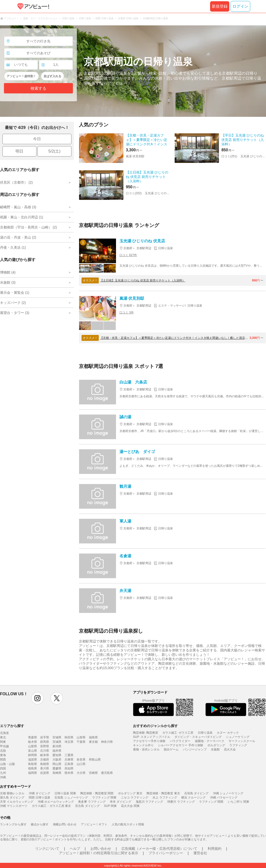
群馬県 (45, 742)
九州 (3, 773)
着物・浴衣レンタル (146, 749)
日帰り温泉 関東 (65, 793)
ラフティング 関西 (211, 802)
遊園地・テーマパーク (210, 741)
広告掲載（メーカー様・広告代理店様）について (159, 849)
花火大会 (230, 749)
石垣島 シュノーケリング (71, 798)
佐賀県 (45, 773)
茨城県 (57, 742)
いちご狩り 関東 (239, 802)
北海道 (4, 733)
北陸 (3, 751)
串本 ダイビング (121, 802)
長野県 (45, 746)
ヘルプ (75, 849)
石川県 (45, 751)
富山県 (33, 751)
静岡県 (33, 755)
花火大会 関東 (130, 806)
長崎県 (57, 773)
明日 (19, 151)
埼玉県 (69, 742)
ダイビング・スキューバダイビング (198, 737)
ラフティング (238, 745)
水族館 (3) (8, 282)
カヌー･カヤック (228, 733)
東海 (3, 755)
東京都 (93, 742)
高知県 (69, 768)
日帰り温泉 (205, 733)
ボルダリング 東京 (130, 793)
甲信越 (4, 746)
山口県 (81, 764)
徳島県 (33, 768)
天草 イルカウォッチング (17, 802)
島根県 (45, 764)
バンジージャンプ (195, 749)
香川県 (45, 768)
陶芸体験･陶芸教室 (146, 733)
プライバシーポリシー (166, 853)
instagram (37, 698)
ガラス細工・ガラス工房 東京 (51, 806)
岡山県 (57, 764)
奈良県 (81, 760)
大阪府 (57, 760)
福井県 (57, 751)
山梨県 (33, 746)
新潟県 (57, 746)
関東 (3, 742)
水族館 (215, 749)
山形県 (81, 737)
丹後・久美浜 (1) (13, 247)
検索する (38, 88)
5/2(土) (55, 151)
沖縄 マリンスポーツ (14, 806)
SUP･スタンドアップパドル (152, 737)
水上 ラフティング (165, 798)
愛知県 (57, 755)
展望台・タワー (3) (15, 313)
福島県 (93, 737)
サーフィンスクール (242, 741)
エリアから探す (12, 726)
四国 (3, 768)
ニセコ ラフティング (135, 798)
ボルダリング (216, 745)
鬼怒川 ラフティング (149, 802)
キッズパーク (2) (13, 303)
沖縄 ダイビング (40, 793)
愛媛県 (57, 768)
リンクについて (47, 849)
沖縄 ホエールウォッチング (56, 802)
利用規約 (215, 849)
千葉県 (81, 742)
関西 (3, 760)
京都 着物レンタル (12, 793)
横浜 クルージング (193, 798)
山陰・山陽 (7, 764)
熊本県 (69, 773)
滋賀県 (33, 760)
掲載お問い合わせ (65, 824)
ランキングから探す (13, 824)
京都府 (45, 760)
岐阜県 (45, 755)
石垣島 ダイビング (196, 793)
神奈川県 (107, 742)
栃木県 (33, 742)
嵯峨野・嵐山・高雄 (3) (18, 207)
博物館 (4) (8, 272)
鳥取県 (33, 764)
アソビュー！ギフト (94, 824)
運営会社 (200, 853)
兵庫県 (69, 760)
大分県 (81, 773)
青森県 (33, 737)
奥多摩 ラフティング (92, 802)
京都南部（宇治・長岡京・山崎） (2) (28, 227)
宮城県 (57, 737)
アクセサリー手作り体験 (149, 741)
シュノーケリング (238, 737)
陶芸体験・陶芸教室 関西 (97, 793)
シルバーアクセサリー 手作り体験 (180, 745)
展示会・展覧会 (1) (15, 293)
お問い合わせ (101, 849)
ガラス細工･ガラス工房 (178, 733)
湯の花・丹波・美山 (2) (18, 237)
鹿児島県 (107, 773)
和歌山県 (95, 760)
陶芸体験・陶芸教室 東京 (163, 793)
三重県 (69, 755)
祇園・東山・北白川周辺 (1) (22, 217)
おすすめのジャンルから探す (155, 726)
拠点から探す (40, 824)
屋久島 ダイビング (12, 798)
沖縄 (3, 777)
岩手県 (45, 737)
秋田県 (69, 737)
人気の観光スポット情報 (128, 824)
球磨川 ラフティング (181, 802)
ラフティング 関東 (104, 798)
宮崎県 (93, 773)
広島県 (69, 764)
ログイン (240, 6)
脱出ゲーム (171, 749)
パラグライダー (180, 741)
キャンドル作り (143, 745)
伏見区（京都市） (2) (16, 182)
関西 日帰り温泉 (40, 798)
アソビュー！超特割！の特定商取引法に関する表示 (99, 853)
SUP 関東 (110, 806)
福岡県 (33, 773)
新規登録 (220, 6)
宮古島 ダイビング (87, 806)
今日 (37, 139)
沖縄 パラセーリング (224, 798)
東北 (3, 737)
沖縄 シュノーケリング (228, 793)
